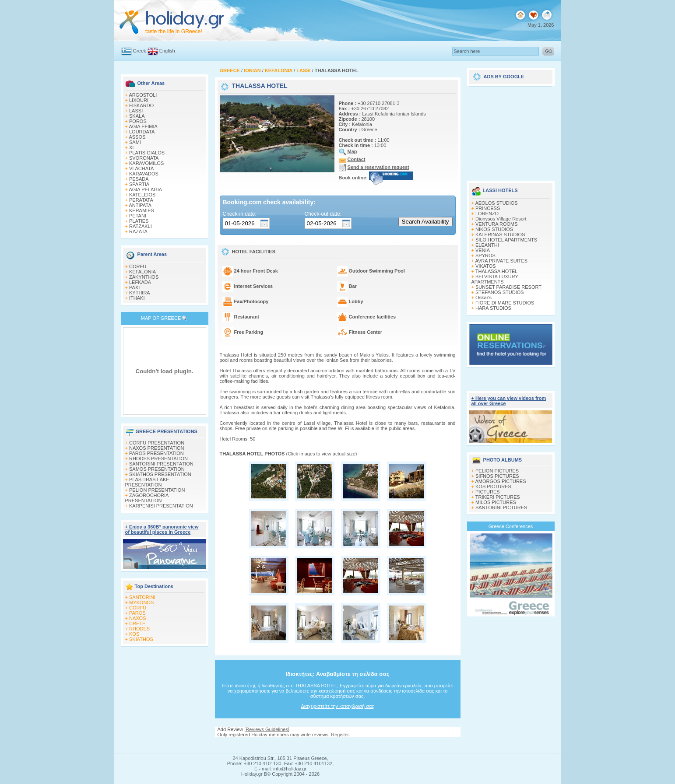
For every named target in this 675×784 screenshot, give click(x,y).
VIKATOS (486, 266)
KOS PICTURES (493, 486)
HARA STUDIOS (493, 308)
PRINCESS (488, 208)
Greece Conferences (511, 526)
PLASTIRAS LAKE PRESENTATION (147, 482)
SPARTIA (139, 184)
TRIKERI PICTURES (498, 497)
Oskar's (483, 297)
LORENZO (487, 213)
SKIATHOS (141, 639)
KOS (134, 634)
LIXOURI (139, 100)
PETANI (138, 216)
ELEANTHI (487, 245)
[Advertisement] (511, 130)
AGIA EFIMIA (143, 126)
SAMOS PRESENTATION (157, 469)
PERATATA (141, 200)
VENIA (483, 250)
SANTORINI (142, 597)
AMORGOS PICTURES (500, 481)
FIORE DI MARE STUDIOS (505, 303)
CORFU (138, 266)
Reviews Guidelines (267, 729)
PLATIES (139, 221)
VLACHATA (141, 168)
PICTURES (488, 492)
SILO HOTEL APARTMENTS (506, 240)
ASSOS (137, 137)
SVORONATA (144, 158)
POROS (138, 121)
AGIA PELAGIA (145, 189)
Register (340, 735)
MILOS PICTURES (496, 502)
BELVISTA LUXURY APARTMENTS (495, 279)
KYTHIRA (140, 293)
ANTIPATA (140, 205)
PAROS (137, 613)
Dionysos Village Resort (501, 219)
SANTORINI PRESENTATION (161, 464)
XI (131, 147)
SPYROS (485, 255)
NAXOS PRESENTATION (157, 448)
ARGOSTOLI (143, 95)
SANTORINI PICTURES (501, 507)
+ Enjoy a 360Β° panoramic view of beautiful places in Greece (162, 529)
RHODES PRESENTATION (158, 458)
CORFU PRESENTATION (157, 443)
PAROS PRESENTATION (156, 453)
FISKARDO (141, 105)
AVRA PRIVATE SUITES (501, 261)
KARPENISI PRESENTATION (161, 506)
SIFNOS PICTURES (497, 476)
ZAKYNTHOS (144, 277)
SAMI (135, 142)
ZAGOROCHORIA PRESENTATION (147, 498)
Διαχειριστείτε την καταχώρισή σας (337, 706)
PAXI (134, 287)
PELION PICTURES (497, 471)
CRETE (137, 623)
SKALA (137, 116)
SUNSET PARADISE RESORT (508, 287)
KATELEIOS (142, 195)
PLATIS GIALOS (147, 153)
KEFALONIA (142, 272)
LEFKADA (140, 282)
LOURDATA (142, 132)
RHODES (139, 629)
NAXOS (138, 618)
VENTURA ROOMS (497, 224)
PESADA (139, 179)
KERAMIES (142, 210)
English (167, 51)
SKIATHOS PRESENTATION (160, 474)
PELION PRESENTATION (157, 490)
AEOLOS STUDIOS (496, 203)
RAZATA (138, 231)
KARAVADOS (144, 174)
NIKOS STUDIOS (494, 229)
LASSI (136, 111)
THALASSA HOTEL (497, 271)
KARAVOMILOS (146, 163)
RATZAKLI (141, 226)
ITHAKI (137, 298)
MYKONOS (141, 602)
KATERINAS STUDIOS (500, 234)
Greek (140, 51)
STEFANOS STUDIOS (500, 292)
